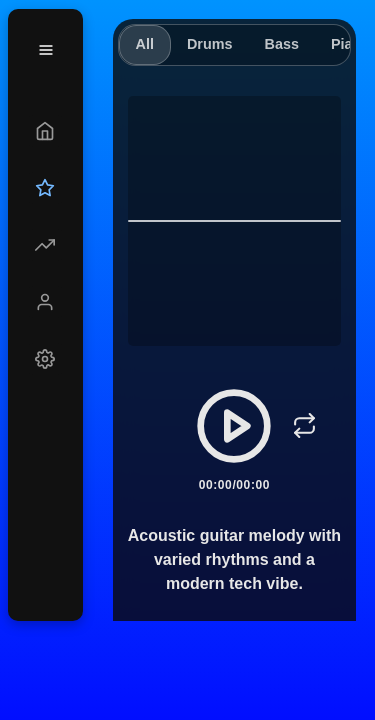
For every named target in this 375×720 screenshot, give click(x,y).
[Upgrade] (45, 188)
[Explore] (45, 245)
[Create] (45, 131)
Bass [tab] (281, 44)
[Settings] (45, 359)
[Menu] (46, 50)
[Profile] (45, 302)
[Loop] (304, 426)
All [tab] (145, 44)
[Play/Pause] (234, 426)
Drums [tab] (210, 44)
